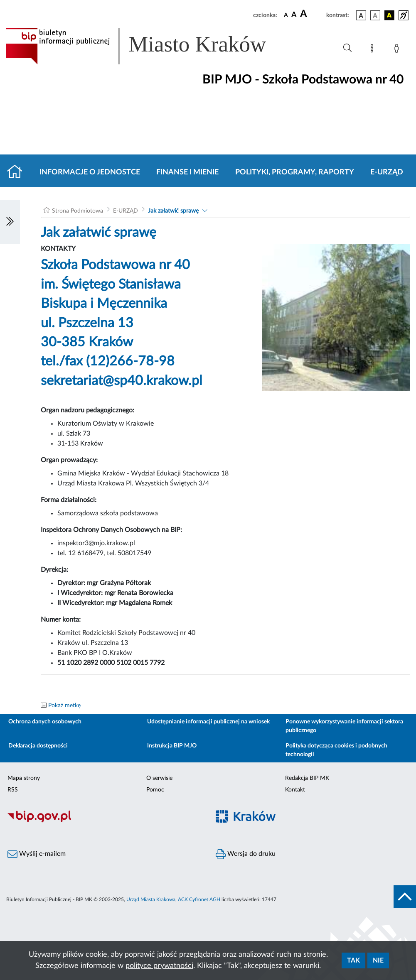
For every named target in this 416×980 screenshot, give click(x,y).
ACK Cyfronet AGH (199, 899)
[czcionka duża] (312, 14)
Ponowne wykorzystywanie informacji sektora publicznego (344, 726)
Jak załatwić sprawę (173, 211)
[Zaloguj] (398, 50)
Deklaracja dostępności (38, 746)
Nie (378, 960)
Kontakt (295, 790)
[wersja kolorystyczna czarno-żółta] (389, 15)
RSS (13, 790)
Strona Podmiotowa (78, 211)
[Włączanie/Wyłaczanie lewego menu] (10, 222)
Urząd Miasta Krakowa (151, 899)
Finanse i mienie (187, 172)
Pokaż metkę (64, 706)
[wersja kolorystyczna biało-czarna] (375, 15)
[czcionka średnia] (294, 15)
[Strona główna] (18, 172)
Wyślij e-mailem (37, 854)
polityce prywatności (159, 966)
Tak (353, 960)
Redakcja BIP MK (307, 778)
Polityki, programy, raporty (295, 172)
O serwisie (159, 778)
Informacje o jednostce (90, 172)
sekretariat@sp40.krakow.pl (122, 381)
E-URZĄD (387, 172)
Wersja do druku (246, 854)
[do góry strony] (405, 897)
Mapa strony (24, 778)
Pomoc (155, 790)
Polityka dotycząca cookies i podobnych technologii (336, 750)
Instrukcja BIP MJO (172, 746)
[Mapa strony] (374, 50)
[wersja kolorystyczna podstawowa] (361, 15)
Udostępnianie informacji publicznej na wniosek (208, 722)
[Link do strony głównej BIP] (148, 46)
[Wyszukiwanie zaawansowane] (347, 48)
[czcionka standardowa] (286, 15)
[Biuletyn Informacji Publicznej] (104, 821)
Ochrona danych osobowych (45, 722)
